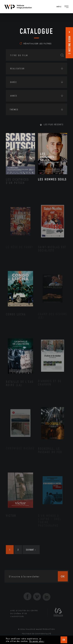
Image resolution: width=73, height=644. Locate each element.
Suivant (31, 550)
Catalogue (36, 31)
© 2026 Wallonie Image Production (36, 629)
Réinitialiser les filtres (36, 44)
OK (64, 640)
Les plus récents (54, 124)
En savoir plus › (37, 641)
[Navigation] (66, 7)
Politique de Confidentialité (36, 634)
